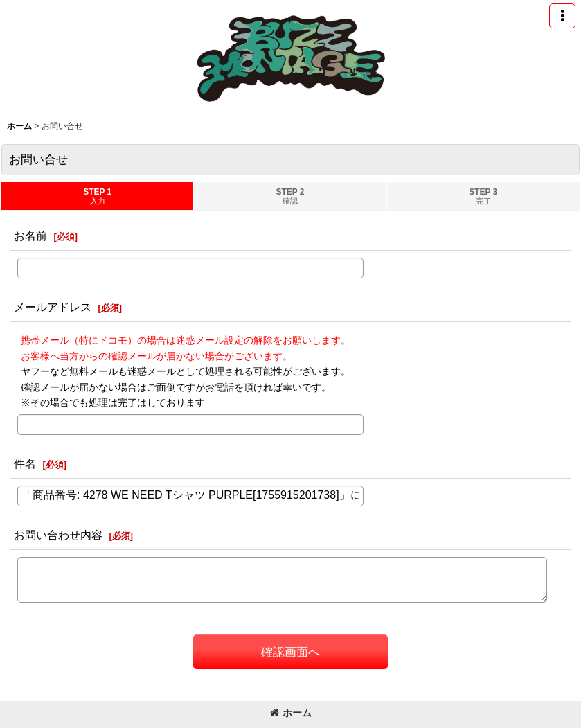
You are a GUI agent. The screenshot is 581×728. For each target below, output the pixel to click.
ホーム (291, 713)
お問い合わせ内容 (58, 535)
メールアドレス (53, 307)
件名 (25, 463)
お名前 (30, 236)
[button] (562, 16)
